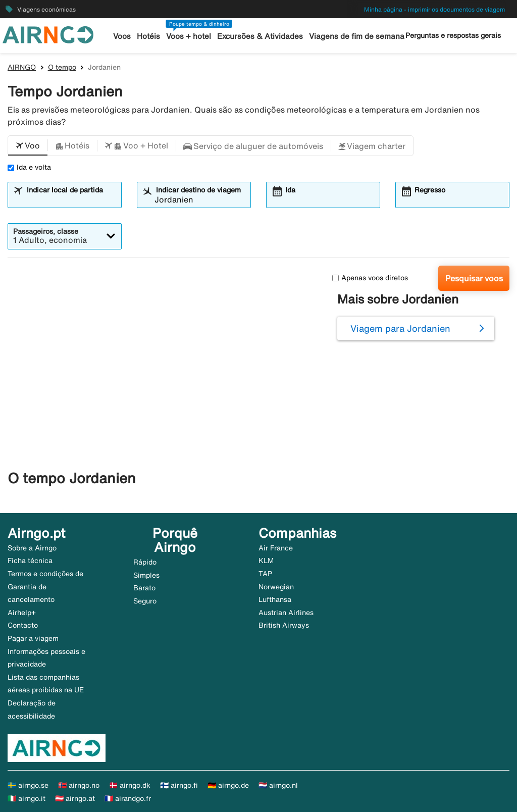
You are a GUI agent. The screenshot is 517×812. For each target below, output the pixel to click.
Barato (144, 588)
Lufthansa (275, 599)
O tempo (62, 67)
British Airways (284, 625)
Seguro (145, 601)
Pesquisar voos (474, 278)
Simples (146, 575)
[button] (28, 146)
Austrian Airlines (286, 613)
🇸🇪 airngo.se (28, 785)
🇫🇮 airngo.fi (179, 785)
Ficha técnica (30, 561)
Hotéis (148, 36)
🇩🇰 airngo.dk (130, 785)
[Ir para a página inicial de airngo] (48, 34)
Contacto (23, 625)
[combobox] (71, 199)
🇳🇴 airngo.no (79, 785)
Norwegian (276, 587)
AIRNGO (22, 67)
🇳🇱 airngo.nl (278, 785)
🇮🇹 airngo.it (27, 798)
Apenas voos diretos (370, 278)
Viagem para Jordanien (400, 328)
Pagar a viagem (33, 638)
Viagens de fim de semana (357, 36)
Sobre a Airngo (32, 548)
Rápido (145, 562)
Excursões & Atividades (260, 36)
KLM (266, 561)
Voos (122, 36)
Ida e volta (29, 167)
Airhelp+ (22, 613)
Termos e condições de (45, 574)
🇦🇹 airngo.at (75, 798)
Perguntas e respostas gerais (453, 35)
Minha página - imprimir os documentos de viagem (434, 9)
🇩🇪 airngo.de (228, 785)
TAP (265, 574)
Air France (276, 548)
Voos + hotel (189, 36)
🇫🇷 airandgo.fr (128, 798)
